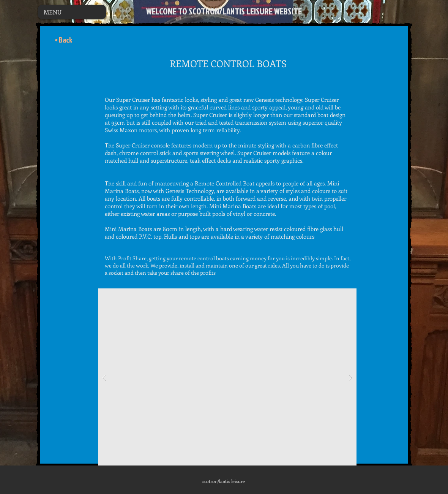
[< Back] (63, 40)
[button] (227, 378)
